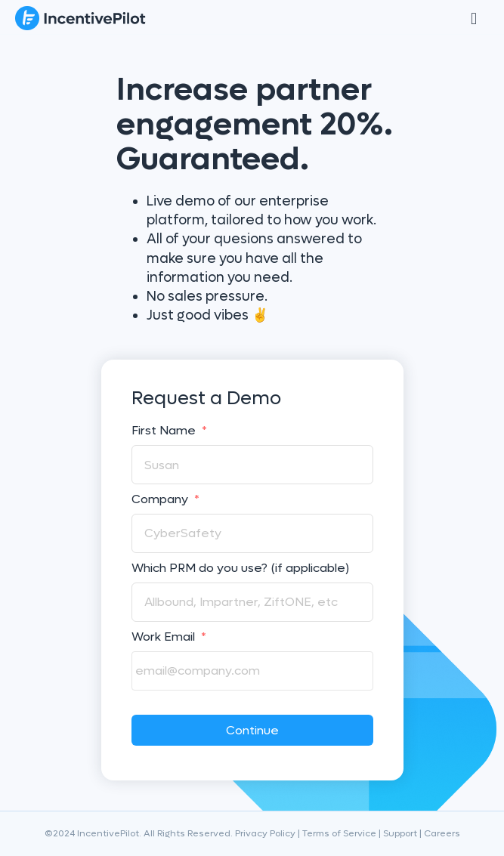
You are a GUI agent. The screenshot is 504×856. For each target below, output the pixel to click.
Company (165, 499)
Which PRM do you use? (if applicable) (240, 568)
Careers (442, 833)
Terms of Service (339, 833)
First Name (169, 431)
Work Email (169, 637)
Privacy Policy (265, 833)
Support (400, 833)
